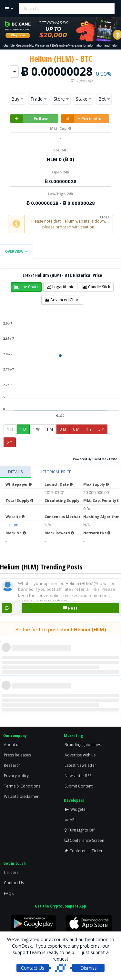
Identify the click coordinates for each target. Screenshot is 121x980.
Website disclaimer (21, 796)
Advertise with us (80, 755)
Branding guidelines (83, 745)
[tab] (15, 472)
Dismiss (89, 968)
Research (12, 765)
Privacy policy (16, 776)
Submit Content (79, 786)
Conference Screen (84, 840)
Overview (16, 251)
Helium (12, 525)
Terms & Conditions (22, 786)
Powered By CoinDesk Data (95, 459)
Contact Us (14, 883)
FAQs (9, 893)
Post (70, 608)
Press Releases (17, 755)
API (70, 820)
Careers (11, 872)
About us (12, 745)
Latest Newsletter (80, 765)
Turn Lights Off (80, 830)
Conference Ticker (84, 851)
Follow (29, 119)
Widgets (75, 809)
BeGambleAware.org (67, 45)
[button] (26, 287)
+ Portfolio (81, 119)
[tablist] (60, 472)
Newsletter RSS (78, 776)
